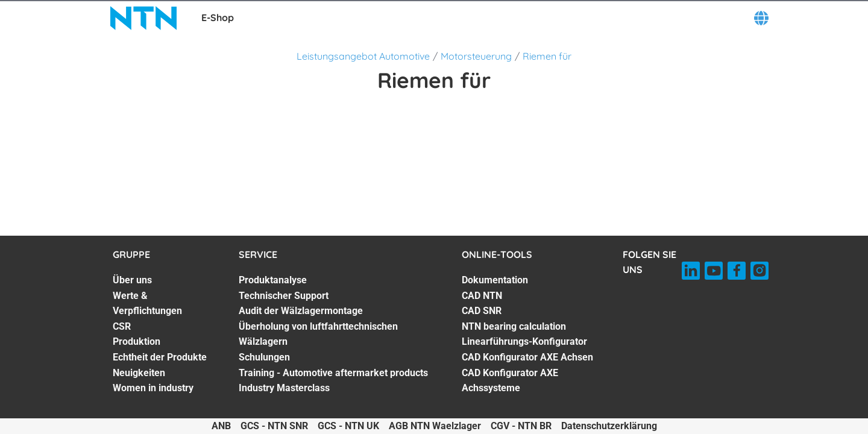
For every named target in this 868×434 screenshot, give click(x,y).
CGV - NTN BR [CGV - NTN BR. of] (521, 426)
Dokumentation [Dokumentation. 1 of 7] (495, 280)
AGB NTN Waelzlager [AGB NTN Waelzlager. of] (435, 426)
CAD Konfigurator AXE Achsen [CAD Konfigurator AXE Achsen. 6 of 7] (527, 357)
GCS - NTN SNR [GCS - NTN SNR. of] (274, 426)
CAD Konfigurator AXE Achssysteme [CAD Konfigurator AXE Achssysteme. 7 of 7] (510, 381)
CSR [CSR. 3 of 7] (122, 326)
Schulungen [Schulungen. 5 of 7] (264, 357)
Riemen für (547, 56)
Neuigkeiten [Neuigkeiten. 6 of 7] (139, 373)
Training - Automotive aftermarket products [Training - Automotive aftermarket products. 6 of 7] (333, 373)
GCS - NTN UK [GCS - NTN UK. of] (348, 426)
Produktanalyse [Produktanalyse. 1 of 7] (273, 280)
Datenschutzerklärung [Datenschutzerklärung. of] (609, 426)
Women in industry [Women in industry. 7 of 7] (153, 388)
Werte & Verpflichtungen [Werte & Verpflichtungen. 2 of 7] (147, 303)
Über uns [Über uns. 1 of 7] (132, 280)
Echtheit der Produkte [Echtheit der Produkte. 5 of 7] (160, 357)
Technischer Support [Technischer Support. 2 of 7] (284, 296)
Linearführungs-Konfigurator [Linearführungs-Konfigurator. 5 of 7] (524, 341)
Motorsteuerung (476, 56)
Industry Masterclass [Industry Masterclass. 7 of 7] (284, 388)
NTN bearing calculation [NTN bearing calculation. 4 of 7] (514, 326)
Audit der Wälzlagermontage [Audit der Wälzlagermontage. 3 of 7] (301, 311)
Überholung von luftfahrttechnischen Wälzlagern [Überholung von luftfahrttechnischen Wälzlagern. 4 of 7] (318, 334)
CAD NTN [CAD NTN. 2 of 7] (482, 296)
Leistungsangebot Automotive (363, 56)
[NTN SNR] (143, 18)
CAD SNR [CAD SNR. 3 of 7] (482, 311)
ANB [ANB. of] (221, 426)
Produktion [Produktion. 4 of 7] (137, 341)
